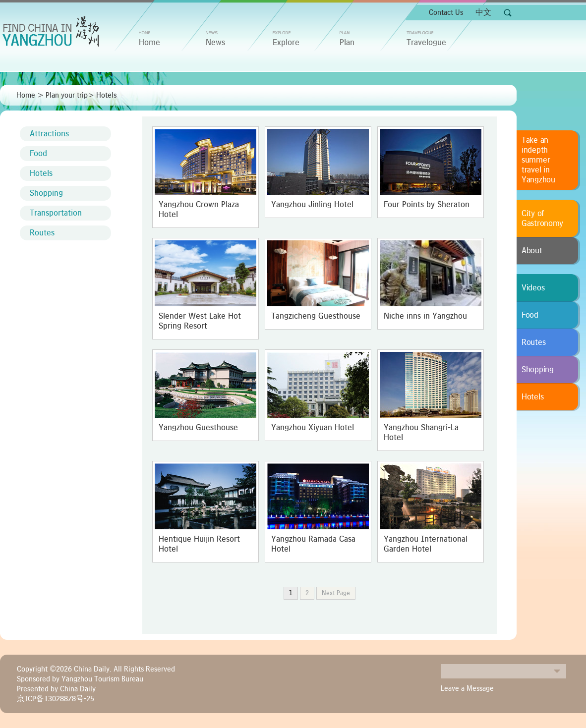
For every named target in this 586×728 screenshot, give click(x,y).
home (149, 43)
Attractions (49, 134)
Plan (347, 43)
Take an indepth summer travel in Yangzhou (538, 160)
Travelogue (426, 43)
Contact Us (446, 12)
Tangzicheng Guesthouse (316, 316)
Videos (533, 288)
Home (26, 95)
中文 (483, 12)
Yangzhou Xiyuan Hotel (313, 428)
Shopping (46, 193)
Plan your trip (67, 95)
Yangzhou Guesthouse (198, 428)
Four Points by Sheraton (427, 205)
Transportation (56, 213)
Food (38, 154)
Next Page (336, 593)
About (532, 251)
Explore (286, 43)
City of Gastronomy (542, 219)
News (215, 43)
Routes (42, 233)
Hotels (106, 95)
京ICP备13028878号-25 (56, 699)
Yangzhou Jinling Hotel (312, 205)
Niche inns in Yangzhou (425, 316)
